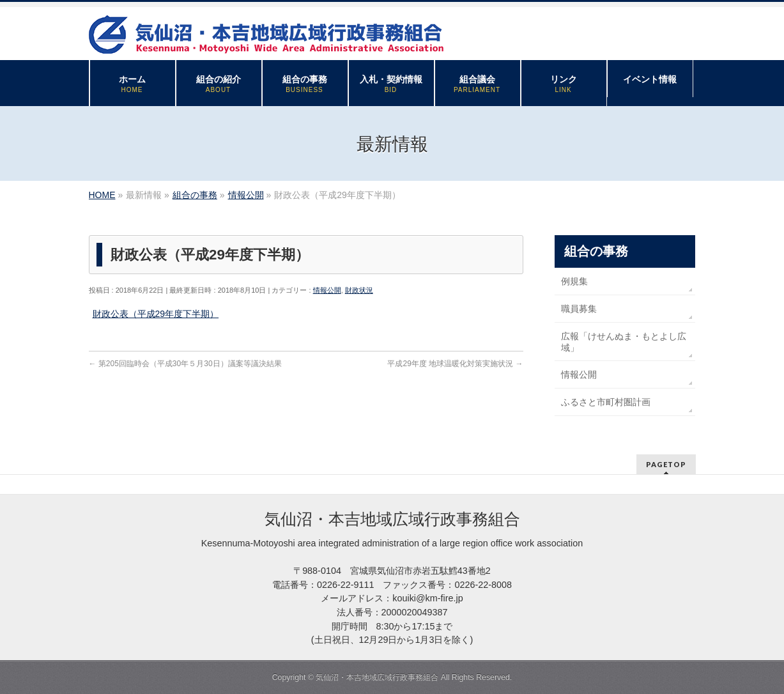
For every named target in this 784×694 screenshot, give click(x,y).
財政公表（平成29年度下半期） (156, 314)
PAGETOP (666, 464)
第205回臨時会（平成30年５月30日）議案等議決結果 (185, 364)
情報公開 (327, 290)
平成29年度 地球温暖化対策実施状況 (455, 364)
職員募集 (579, 309)
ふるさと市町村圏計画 (606, 402)
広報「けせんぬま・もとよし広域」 (624, 342)
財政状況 (359, 290)
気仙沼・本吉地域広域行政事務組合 (377, 677)
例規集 (574, 281)
